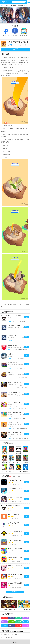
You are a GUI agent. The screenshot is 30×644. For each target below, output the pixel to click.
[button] (13, 38)
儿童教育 (7, 5)
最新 (14, 476)
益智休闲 (14, 5)
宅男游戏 (20, 5)
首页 (2, 5)
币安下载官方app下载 (6, 637)
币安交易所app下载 (15, 635)
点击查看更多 (15, 592)
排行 (19, 476)
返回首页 (15, 642)
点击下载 (15, 49)
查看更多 (11, 312)
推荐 (10, 476)
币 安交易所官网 (5, 635)
